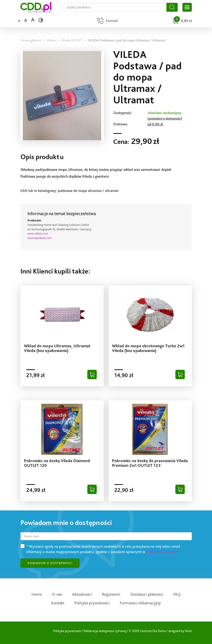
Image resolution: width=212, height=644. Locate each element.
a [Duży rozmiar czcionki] (33, 20)
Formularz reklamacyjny (140, 603)
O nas (57, 594)
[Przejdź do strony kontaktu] (107, 21)
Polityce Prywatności (162, 552)
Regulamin (111, 594)
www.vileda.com (38, 234)
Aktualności (82, 594)
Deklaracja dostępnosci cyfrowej (105, 631)
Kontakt (58, 603)
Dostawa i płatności (147, 594)
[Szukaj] (172, 7)
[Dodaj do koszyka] (92, 374)
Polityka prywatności (92, 603)
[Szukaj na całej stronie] (115, 7)
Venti (188, 631)
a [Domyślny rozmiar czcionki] (19, 21)
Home (37, 594)
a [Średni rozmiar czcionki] (25, 20)
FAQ (177, 594)
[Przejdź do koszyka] (181, 21)
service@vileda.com (40, 238)
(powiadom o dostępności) (165, 118)
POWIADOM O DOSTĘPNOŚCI (50, 563)
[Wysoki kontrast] (41, 20)
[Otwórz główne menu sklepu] (187, 7)
